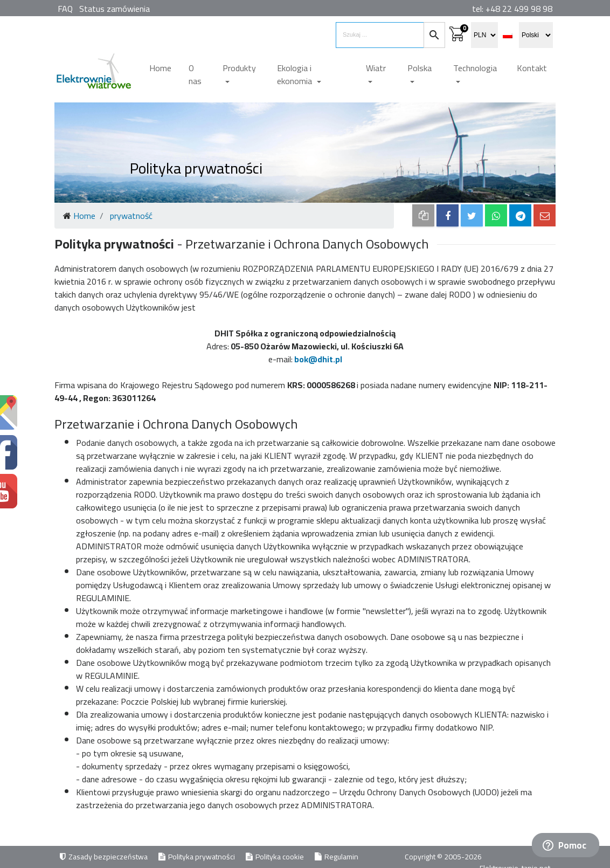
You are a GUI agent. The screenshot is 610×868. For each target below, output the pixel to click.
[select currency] (484, 35)
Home (160, 68)
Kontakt (532, 68)
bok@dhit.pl (318, 359)
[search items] (380, 35)
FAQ (65, 9)
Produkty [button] (239, 68)
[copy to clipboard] (423, 215)
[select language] (536, 35)
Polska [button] (420, 68)
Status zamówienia (115, 9)
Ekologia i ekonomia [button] (296, 74)
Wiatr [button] (376, 68)
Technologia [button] (475, 68)
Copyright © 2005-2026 (444, 857)
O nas (195, 74)
